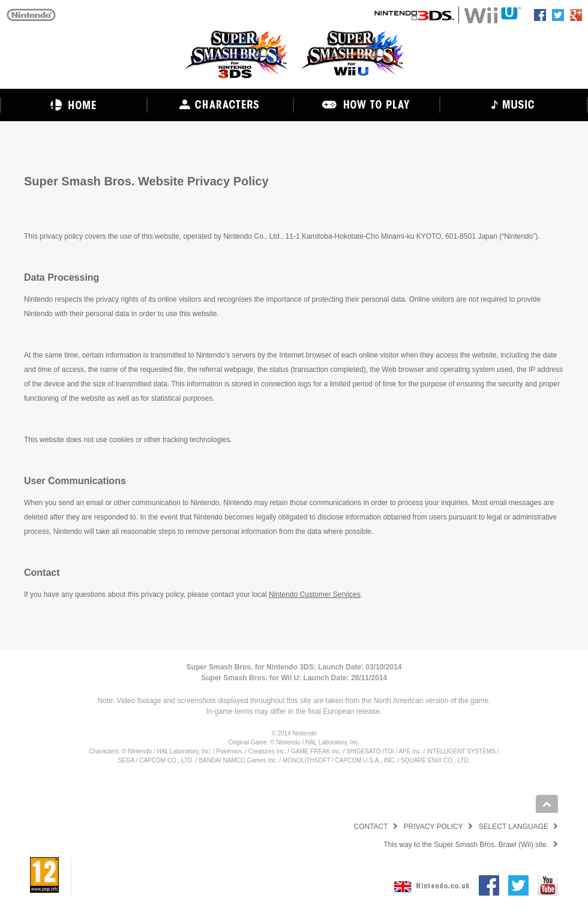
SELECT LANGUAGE (514, 827)
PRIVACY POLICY (433, 827)
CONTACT (370, 827)
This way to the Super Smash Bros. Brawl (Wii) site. (466, 845)
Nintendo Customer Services (315, 594)
